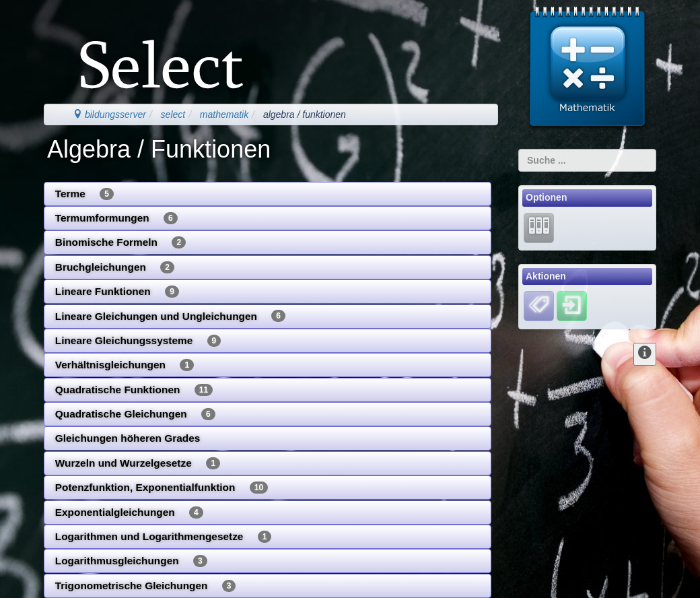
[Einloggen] (572, 306)
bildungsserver (109, 114)
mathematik (224, 114)
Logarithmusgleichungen (131, 561)
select (173, 114)
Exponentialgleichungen (129, 512)
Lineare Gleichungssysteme (138, 341)
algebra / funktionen (305, 114)
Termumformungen (116, 218)
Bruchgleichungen (115, 267)
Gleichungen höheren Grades (128, 438)
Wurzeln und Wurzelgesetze (138, 463)
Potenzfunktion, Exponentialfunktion (162, 488)
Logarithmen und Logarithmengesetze (164, 537)
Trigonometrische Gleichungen (146, 586)
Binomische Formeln (120, 242)
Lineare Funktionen (117, 292)
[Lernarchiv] (539, 227)
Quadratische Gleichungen (135, 414)
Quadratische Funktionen (134, 390)
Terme (84, 194)
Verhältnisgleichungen (125, 365)
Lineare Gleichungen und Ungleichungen (170, 316)
